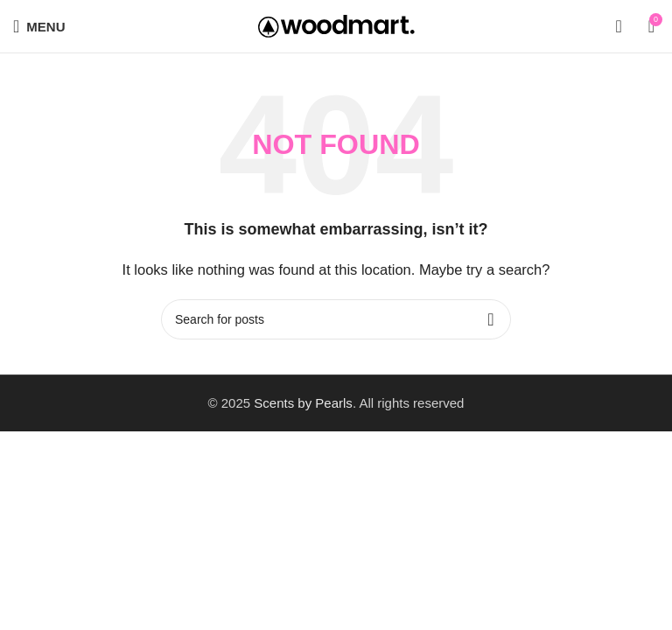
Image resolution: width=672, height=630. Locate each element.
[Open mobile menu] (39, 26)
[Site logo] (336, 25)
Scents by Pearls (303, 403)
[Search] (618, 26)
